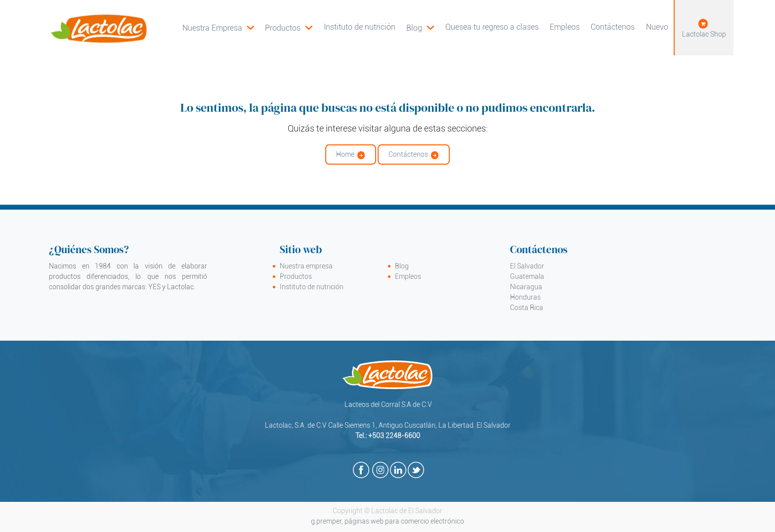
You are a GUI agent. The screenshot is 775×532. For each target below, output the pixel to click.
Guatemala (527, 276)
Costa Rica (527, 308)
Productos (296, 276)
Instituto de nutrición (312, 287)
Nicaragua (526, 287)
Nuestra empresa (306, 266)
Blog (402, 266)
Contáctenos (408, 154)
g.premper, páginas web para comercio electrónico (387, 521)
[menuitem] (289, 28)
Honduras (525, 297)
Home (345, 154)
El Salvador (527, 266)
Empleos (408, 276)
